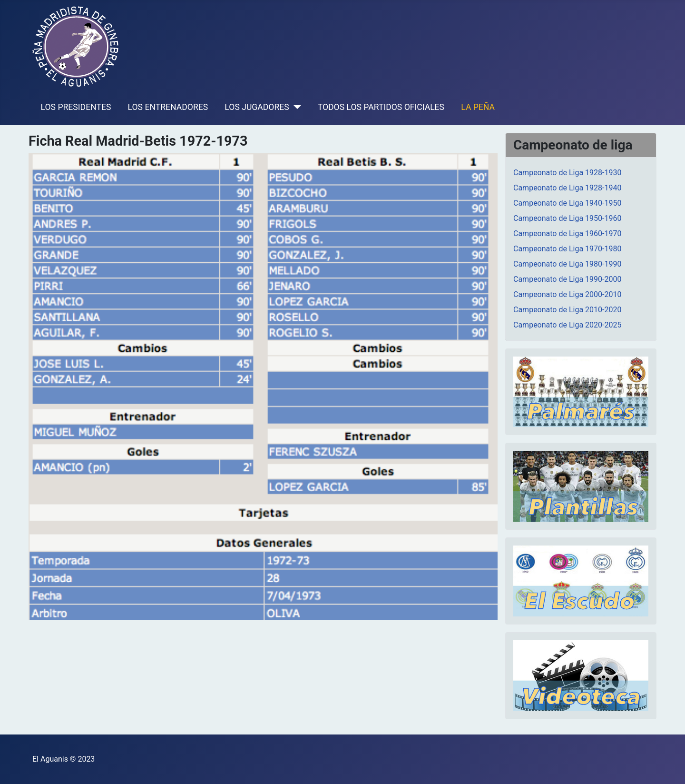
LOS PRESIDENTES (76, 107)
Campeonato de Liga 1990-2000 (567, 279)
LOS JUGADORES (257, 107)
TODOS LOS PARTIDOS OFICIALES (381, 107)
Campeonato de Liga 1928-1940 (567, 188)
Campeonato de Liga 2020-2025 (567, 325)
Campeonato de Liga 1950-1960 (567, 218)
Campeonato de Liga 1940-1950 (567, 203)
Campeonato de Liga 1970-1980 (567, 249)
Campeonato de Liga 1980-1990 (567, 264)
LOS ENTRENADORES (168, 107)
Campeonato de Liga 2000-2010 (567, 294)
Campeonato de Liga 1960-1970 (567, 233)
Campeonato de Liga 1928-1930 (567, 173)
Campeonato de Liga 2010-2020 (567, 310)
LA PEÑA (478, 107)
